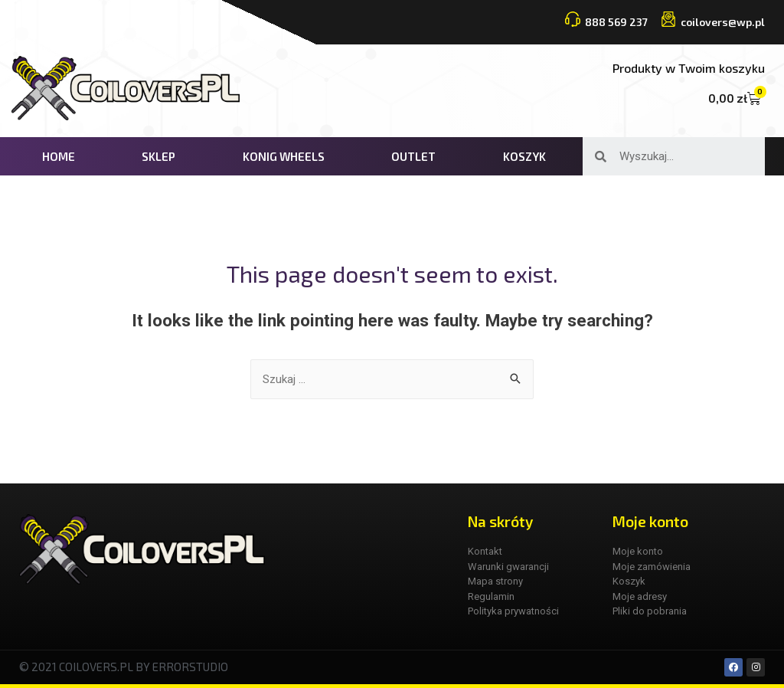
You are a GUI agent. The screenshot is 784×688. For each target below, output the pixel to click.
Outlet (413, 156)
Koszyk (524, 156)
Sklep (158, 156)
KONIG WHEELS (284, 156)
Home (59, 156)
